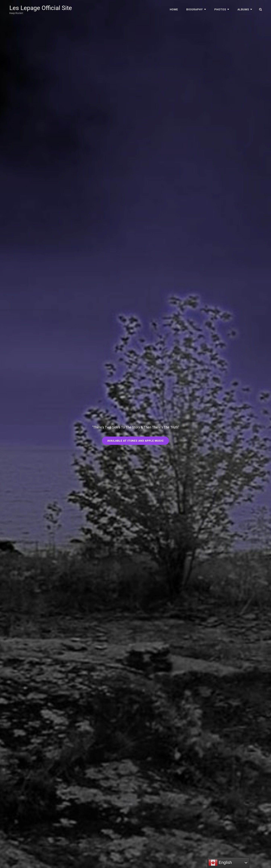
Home (174, 9)
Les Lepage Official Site (41, 8)
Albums (243, 9)
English (220, 863)
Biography (195, 9)
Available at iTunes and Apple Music (138, 442)
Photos (220, 9)
